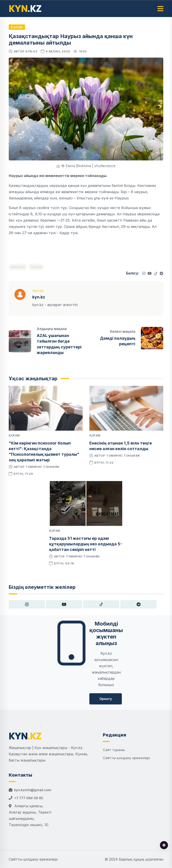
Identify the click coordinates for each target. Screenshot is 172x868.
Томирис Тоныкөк (43, 467)
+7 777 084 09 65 (29, 798)
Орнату (106, 699)
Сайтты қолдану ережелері (126, 758)
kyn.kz (31, 51)
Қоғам (17, 27)
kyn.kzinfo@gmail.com (33, 790)
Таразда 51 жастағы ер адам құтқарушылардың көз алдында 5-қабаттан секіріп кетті (86, 544)
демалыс (18, 267)
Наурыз (36, 267)
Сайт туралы (114, 750)
